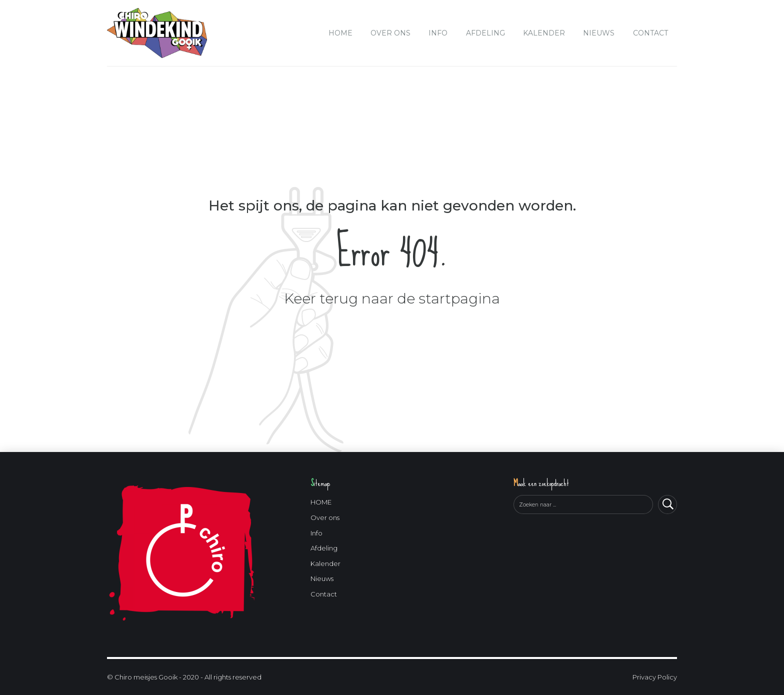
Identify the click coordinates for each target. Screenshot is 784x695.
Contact (650, 33)
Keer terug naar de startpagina (392, 298)
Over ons (390, 33)
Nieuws (599, 33)
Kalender (544, 33)
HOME (340, 33)
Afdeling (485, 33)
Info (438, 33)
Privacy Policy (655, 677)
